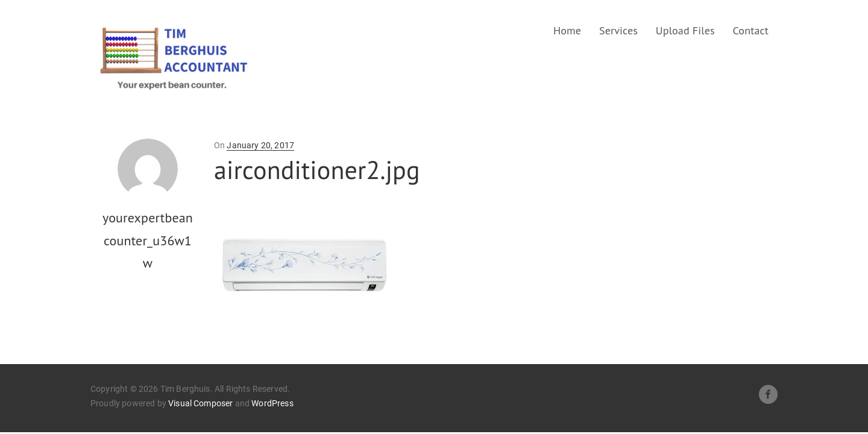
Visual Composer (200, 403)
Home (567, 30)
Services (618, 30)
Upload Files (685, 30)
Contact (751, 30)
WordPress (272, 403)
